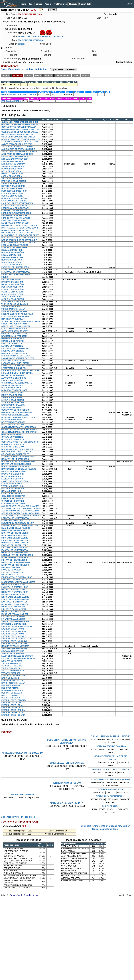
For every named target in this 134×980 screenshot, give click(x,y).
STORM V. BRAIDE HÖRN (13, 403)
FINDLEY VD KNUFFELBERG (14, 248)
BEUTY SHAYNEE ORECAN (13, 422)
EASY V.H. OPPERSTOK (12, 344)
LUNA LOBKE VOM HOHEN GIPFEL (17, 373)
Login (130, 4)
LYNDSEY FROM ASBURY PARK (15, 316)
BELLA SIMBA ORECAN (12, 420)
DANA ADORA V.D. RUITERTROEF (16, 452)
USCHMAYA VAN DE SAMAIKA (110, 746)
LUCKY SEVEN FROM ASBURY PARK (18, 314)
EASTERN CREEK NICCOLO (14, 636)
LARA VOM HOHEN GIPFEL (13, 361)
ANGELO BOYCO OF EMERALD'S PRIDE (19, 152)
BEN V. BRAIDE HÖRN (11, 476)
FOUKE (5, 277)
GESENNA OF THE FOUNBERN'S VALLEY (20, 132)
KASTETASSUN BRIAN (11, 408)
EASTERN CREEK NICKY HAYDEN (16, 639)
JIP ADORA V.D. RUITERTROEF (15, 454)
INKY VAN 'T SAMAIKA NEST (14, 612)
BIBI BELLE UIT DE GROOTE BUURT (18, 233)
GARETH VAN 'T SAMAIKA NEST (16, 326)
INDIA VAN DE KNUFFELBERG (15, 538)
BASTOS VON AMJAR (11, 686)
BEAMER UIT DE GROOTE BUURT (16, 230)
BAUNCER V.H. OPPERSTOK (14, 336)
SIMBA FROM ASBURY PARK (14, 324)
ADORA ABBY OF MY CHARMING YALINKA (20, 513)
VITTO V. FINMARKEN (11, 673)
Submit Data (85, 4)
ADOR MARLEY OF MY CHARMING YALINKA (21, 508)
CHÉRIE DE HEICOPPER (12, 499)
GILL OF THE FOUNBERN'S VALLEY (17, 134)
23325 (21, 44)
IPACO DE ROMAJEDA (11, 570)
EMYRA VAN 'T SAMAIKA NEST (15, 157)
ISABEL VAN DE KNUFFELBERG (16, 540)
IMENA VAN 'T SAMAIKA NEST (15, 604)
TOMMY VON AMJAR (11, 307)
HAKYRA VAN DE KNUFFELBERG (16, 464)
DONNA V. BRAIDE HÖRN (13, 252)
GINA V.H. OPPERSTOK (12, 435)
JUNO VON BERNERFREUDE (14, 649)
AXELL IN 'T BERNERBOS (13, 385)
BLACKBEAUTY (110, 806)
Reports (73, 4)
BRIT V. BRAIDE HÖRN (11, 388)
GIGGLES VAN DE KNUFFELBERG (16, 412)
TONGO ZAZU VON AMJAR (13, 309)
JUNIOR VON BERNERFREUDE (15, 622)
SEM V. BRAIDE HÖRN (11, 262)
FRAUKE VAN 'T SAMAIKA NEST (16, 218)
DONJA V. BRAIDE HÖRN (12, 189)
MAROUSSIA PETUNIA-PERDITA (66, 803)
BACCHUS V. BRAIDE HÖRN (14, 471)
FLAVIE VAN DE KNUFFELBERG (16, 272)
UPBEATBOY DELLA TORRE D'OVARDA (41, 37)
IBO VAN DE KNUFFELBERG (14, 531)
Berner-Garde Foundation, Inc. (24, 895)
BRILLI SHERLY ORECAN (13, 425)
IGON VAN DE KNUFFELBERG (15, 533)
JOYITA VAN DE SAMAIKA (13, 654)
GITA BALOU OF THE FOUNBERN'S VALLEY (21, 139)
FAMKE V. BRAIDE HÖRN (12, 479)
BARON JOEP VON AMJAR (13, 683)
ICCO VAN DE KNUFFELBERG (15, 548)
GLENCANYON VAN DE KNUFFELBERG (19, 417)
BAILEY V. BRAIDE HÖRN (13, 489)
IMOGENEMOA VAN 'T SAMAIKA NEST (18, 582)
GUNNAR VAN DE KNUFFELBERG (16, 356)
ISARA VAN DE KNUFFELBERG (15, 565)
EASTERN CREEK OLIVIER (13, 703)
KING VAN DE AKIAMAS (12, 661)
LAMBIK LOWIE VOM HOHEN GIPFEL (18, 358)
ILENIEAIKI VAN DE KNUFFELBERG (17, 555)
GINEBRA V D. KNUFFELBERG (15, 353)
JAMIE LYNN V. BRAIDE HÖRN (15, 481)
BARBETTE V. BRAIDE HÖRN (14, 624)
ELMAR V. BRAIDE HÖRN (12, 289)
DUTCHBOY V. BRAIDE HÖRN (14, 390)
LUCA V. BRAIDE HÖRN (12, 255)
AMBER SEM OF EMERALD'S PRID (17, 144)
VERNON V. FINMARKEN (12, 666)
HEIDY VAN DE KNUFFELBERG (15, 459)
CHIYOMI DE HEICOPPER (13, 501)
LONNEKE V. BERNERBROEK (14, 211)
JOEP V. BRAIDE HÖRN (12, 176)
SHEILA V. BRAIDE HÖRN (13, 299)
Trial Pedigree (60, 4)
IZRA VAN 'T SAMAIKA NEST (14, 594)
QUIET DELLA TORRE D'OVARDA (67, 763)
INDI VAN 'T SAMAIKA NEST (14, 609)
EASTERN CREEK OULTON (13, 715)
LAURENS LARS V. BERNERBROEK (17, 203)
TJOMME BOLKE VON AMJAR (15, 304)
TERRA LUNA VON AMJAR (13, 302)
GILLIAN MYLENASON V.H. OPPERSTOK (19, 432)
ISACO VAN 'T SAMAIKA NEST (15, 614)
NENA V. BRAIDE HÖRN (12, 491)
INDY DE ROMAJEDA (11, 567)
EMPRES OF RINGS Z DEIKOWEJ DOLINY (20, 526)
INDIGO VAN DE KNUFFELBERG (16, 563)
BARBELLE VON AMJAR (12, 681)
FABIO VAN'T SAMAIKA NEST (14, 221)
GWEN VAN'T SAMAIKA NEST (14, 331)
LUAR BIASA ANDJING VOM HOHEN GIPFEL (21, 371)
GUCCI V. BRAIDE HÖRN (12, 196)
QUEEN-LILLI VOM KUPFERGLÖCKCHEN (20, 122)
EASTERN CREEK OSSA (12, 713)
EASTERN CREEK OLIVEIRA (14, 700)
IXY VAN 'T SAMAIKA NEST (13, 619)
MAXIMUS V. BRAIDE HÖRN (14, 181)
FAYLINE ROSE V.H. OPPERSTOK (16, 348)
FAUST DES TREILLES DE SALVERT (17, 656)
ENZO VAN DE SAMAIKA (12, 161)
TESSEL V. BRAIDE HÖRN (13, 486)
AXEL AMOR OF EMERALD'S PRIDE (17, 154)
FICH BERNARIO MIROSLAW (67, 783)
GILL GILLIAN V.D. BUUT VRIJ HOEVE (110, 736)
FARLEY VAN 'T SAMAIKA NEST (15, 223)
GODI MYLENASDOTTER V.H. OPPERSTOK (20, 442)
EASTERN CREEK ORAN (12, 705)
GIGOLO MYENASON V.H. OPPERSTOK (19, 427)
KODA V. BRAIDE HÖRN (12, 484)
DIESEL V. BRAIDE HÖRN (13, 284)
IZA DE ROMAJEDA (10, 575)
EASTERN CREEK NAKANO (14, 631)
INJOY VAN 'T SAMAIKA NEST (15, 587)
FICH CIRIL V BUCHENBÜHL (110, 796)
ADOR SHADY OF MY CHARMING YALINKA (20, 511)
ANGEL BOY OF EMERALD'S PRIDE (17, 147)
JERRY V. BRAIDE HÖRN (12, 393)
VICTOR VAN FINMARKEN (13, 671)
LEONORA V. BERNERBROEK (14, 206)
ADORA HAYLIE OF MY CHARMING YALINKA (21, 516)
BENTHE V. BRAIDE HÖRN (13, 186)
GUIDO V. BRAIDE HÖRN (12, 294)
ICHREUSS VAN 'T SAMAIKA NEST (17, 577)
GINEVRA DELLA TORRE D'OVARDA (110, 769)
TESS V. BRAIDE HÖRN (12, 265)
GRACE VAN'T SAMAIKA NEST (15, 329)
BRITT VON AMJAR (10, 695)
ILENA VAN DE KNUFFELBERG (15, 518)
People (48, 4)
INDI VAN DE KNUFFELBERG (14, 560)
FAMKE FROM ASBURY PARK (14, 312)
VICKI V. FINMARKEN (11, 668)
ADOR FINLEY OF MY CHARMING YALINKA (20, 506)
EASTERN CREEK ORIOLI (13, 708)
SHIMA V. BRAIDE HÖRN (12, 184)
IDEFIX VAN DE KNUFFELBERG (15, 597)
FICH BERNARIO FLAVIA (110, 789)
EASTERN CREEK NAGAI (13, 629)
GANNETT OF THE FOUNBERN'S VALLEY (20, 125)
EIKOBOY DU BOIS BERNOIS (14, 216)
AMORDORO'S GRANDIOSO (14, 378)
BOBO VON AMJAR (10, 688)
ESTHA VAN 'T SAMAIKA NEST (15, 159)
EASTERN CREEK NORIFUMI (14, 641)
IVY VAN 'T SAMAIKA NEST (13, 617)
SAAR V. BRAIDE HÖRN (12, 398)
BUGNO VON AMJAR (11, 698)
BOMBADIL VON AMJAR (12, 690)
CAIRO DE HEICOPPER (12, 494)
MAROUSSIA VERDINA (31, 40)
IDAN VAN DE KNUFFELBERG (15, 550)
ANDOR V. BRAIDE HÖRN (13, 166)
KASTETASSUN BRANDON (13, 405)
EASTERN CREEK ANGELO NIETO (17, 626)
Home (23, 4)
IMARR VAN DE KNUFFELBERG (15, 558)
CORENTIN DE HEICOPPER (13, 503)
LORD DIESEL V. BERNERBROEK (16, 213)
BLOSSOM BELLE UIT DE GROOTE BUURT (20, 235)
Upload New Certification (64, 70)
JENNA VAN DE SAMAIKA (13, 651)
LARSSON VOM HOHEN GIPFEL (15, 363)
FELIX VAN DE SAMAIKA (12, 280)
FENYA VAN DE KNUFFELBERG (15, 270)
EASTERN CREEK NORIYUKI (14, 644)
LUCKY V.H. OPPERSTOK (13, 351)
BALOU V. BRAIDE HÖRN (12, 474)
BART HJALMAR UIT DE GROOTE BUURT (20, 228)
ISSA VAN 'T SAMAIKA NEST (14, 590)
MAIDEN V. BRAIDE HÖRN (13, 257)
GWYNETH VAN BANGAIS (13, 376)
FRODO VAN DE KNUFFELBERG (16, 275)
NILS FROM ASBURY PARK (13, 319)
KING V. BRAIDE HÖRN (12, 395)
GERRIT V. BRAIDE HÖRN (13, 292)
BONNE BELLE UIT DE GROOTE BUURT (19, 240)
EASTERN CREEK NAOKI (13, 634)
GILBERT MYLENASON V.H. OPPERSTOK (20, 430)
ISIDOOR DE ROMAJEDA (12, 572)
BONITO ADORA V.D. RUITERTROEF (17, 449)
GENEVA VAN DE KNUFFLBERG (15, 410)
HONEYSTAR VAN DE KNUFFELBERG (18, 462)
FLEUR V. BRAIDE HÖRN (12, 193)
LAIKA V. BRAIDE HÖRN (12, 380)
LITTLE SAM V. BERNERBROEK (15, 208)
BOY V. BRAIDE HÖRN (11, 171)
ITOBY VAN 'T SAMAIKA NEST (15, 592)
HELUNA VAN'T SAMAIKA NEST (15, 646)
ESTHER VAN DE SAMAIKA (13, 164)
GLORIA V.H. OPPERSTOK (13, 439)
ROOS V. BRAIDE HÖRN (12, 260)
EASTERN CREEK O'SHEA (13, 710)
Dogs (31, 4)
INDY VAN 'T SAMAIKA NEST (14, 585)
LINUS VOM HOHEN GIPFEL (14, 368)
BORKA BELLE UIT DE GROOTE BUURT (19, 243)
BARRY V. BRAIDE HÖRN (12, 282)
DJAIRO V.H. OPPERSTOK (13, 341)
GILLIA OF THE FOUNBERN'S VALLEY (18, 137)
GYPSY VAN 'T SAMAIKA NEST (15, 334)
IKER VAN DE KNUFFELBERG (14, 553)
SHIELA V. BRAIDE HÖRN (13, 400)
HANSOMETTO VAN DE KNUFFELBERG (19, 469)
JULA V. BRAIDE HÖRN (12, 179)
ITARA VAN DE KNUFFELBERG (15, 543)
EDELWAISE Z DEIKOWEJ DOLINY (17, 521)
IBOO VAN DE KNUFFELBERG (15, 545)
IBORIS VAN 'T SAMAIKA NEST (15, 602)
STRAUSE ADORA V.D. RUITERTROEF (18, 457)
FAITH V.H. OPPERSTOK (12, 346)
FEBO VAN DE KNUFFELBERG (15, 245)
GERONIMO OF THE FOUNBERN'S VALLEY (20, 129)
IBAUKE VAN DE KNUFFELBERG (16, 528)
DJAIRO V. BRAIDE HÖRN (13, 174)
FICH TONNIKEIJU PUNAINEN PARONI (110, 779)
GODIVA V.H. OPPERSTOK (13, 444)
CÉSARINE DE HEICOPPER (13, 496)
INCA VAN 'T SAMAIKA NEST (14, 607)
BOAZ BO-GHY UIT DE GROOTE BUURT (19, 238)
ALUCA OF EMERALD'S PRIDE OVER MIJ (20, 142)
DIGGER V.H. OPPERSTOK (13, 339)
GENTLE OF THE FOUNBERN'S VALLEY (19, 127)
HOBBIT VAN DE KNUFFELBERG (16, 467)
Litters (39, 4)
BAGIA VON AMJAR (10, 678)
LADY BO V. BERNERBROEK (14, 201)
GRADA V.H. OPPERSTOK (13, 447)
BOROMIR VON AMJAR (12, 693)
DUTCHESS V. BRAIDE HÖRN (14, 191)
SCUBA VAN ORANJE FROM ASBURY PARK (21, 321)
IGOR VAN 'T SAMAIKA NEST (14, 580)
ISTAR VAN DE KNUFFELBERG (15, 599)
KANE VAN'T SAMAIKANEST (14, 676)
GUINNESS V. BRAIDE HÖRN (14, 198)
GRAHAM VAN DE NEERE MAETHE (17, 383)
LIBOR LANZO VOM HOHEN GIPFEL (17, 366)
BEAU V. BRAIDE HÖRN (12, 169)
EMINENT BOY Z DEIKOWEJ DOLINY (18, 523)
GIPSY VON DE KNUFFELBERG (15, 415)
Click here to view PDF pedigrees (18, 817)
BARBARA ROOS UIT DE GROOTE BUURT (20, 225)
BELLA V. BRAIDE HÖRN (12, 250)
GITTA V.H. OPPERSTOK (12, 437)
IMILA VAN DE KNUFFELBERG (15, 535)
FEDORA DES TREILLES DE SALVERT (18, 658)
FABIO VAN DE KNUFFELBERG (15, 267)
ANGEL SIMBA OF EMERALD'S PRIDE (18, 149)
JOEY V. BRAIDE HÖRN (12, 297)
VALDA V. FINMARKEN (11, 663)
